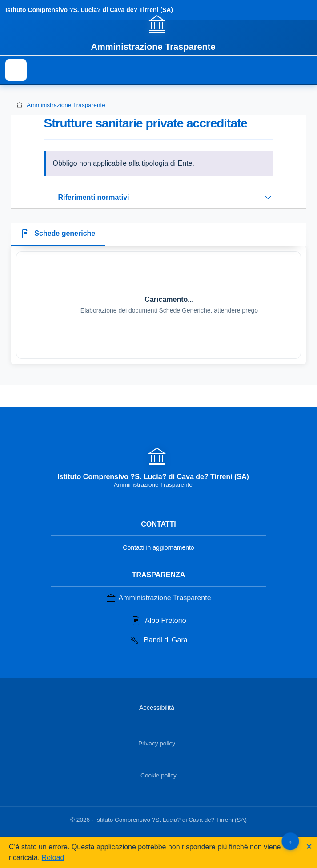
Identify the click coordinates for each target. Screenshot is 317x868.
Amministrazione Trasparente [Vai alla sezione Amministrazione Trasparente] (158, 598)
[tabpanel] (158, 305)
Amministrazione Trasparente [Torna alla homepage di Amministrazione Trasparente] (61, 105)
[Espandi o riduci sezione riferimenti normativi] (159, 198)
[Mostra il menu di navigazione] (16, 70)
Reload (53, 858)
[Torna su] (290, 841)
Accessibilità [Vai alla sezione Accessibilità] (157, 708)
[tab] (58, 234)
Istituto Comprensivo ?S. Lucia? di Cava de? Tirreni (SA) (89, 10)
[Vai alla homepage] (158, 32)
